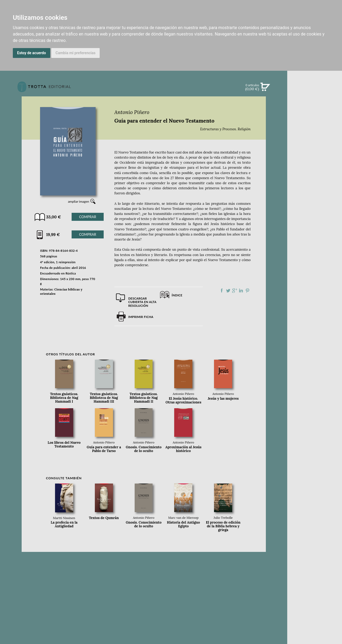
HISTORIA (315, 253)
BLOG (315, 167)
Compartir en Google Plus (235, 290)
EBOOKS (315, 133)
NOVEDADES (315, 112)
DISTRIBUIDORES (315, 260)
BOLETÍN (315, 156)
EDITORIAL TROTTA (315, 216)
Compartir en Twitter (228, 290)
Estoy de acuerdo (32, 53)
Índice (177, 295)
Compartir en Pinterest (247, 290)
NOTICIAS (315, 145)
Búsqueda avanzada (315, 95)
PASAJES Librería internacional (315, 266)
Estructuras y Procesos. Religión (225, 129)
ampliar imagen (78, 201)
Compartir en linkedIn (241, 290)
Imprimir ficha (141, 317)
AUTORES (315, 247)
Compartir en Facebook (222, 290)
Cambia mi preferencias (76, 53)
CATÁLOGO (315, 123)
